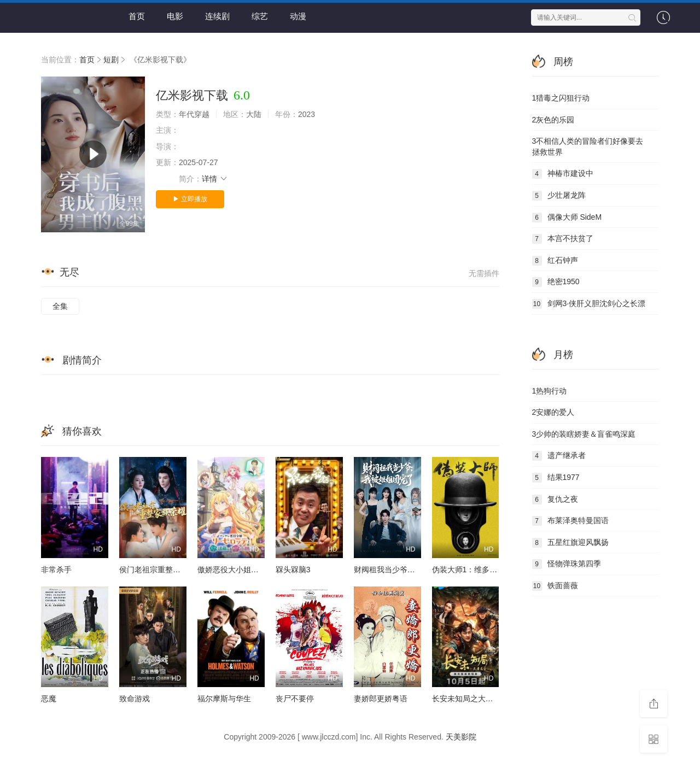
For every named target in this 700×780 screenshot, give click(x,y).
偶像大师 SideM (567, 218)
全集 (60, 306)
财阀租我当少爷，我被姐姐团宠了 (411, 570)
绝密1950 (556, 282)
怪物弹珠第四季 (567, 564)
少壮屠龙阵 (559, 196)
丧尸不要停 (295, 699)
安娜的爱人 (553, 412)
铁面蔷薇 (555, 586)
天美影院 (461, 737)
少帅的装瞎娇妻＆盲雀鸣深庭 (584, 434)
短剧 (111, 60)
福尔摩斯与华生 (224, 699)
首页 (137, 16)
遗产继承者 (559, 456)
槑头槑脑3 (293, 570)
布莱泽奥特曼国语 (570, 521)
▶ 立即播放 (190, 199)
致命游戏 (135, 699)
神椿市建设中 (563, 174)
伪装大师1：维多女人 (469, 570)
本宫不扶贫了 (563, 239)
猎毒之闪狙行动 (561, 98)
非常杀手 (56, 570)
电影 (175, 16)
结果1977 (556, 478)
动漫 (298, 16)
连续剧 (217, 16)
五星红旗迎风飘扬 (570, 543)
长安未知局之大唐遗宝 (470, 699)
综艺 (260, 16)
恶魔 (49, 699)
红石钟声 (555, 261)
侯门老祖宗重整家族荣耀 (161, 570)
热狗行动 (550, 391)
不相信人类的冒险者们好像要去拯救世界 (588, 146)
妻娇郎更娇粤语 (381, 699)
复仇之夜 (555, 500)
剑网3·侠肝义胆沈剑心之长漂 (589, 304)
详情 (215, 179)
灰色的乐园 (553, 120)
